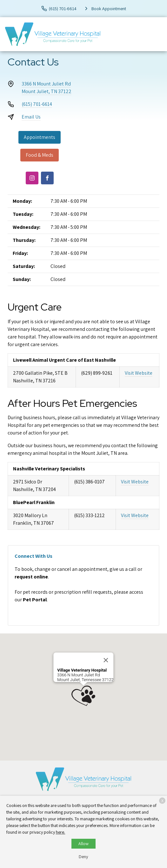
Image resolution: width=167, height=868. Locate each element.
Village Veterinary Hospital (82, 670)
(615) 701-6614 (37, 104)
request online (31, 577)
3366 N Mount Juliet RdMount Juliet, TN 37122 (47, 88)
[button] (83, 696)
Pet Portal (35, 600)
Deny (83, 857)
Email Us (31, 117)
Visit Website (139, 373)
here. (60, 832)
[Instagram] (32, 178)
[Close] (106, 660)
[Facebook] (47, 178)
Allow (83, 844)
